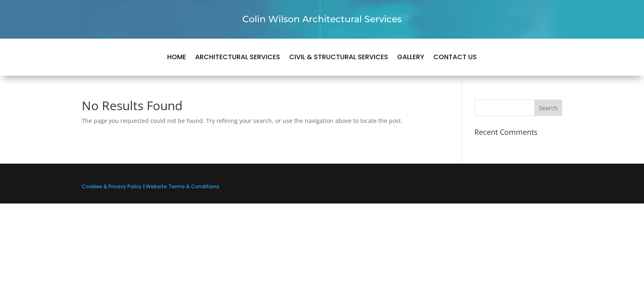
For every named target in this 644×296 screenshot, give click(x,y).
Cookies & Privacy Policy (112, 186)
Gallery (411, 58)
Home (177, 58)
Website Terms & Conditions (183, 186)
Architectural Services (238, 58)
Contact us (455, 58)
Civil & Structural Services (339, 58)
